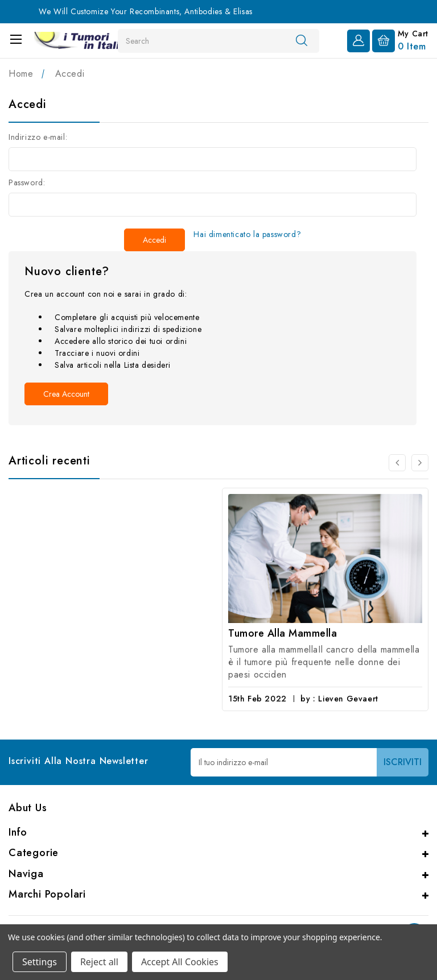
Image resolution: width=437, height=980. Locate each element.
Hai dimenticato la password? (247, 234)
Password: (27, 182)
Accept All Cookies (180, 962)
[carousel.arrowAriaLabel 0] (397, 463)
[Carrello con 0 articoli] (400, 40)
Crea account (66, 394)
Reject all (99, 962)
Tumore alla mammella (283, 633)
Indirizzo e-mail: (38, 137)
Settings (40, 962)
